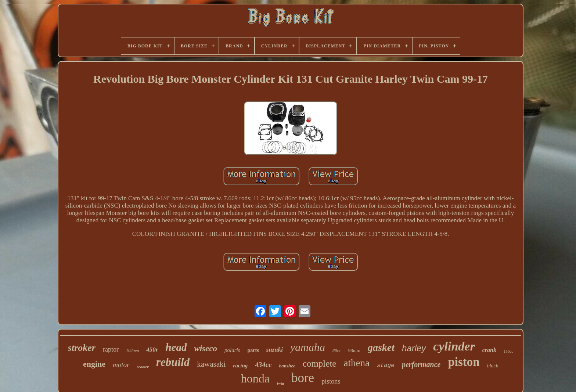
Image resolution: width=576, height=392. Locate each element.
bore (303, 378)
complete (320, 364)
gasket (381, 347)
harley (414, 348)
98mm (354, 350)
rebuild (173, 362)
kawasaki (211, 364)
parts (253, 350)
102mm (132, 350)
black (493, 366)
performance (421, 364)
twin (280, 383)
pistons (331, 381)
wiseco (206, 348)
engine (94, 364)
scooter (143, 367)
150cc (508, 351)
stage (386, 366)
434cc (263, 365)
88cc (337, 350)
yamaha (308, 347)
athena (356, 363)
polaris (232, 350)
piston (464, 362)
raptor (111, 349)
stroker (82, 348)
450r (152, 350)
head (176, 347)
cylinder (454, 346)
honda (255, 378)
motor (121, 365)
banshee (287, 366)
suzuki (275, 350)
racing (240, 366)
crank (489, 350)
